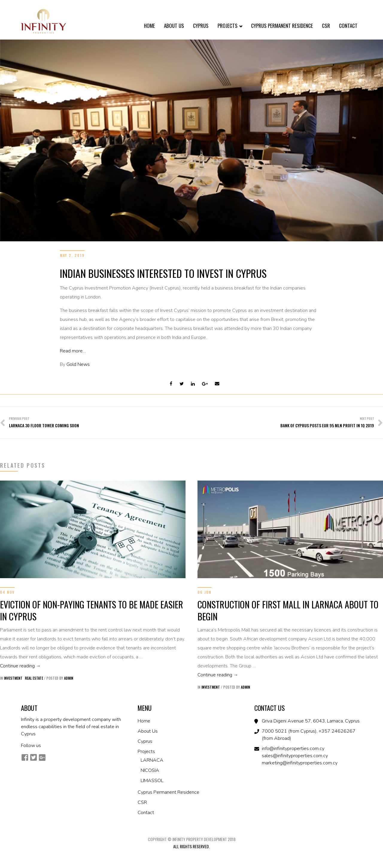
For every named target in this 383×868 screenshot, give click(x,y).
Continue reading (93, 665)
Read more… (73, 351)
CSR (326, 26)
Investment (13, 678)
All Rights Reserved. (191, 846)
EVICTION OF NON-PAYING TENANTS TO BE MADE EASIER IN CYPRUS (92, 610)
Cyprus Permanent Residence (282, 26)
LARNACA (152, 760)
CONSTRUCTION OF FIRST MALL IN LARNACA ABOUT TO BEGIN (288, 610)
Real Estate (34, 678)
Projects (230, 26)
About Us (174, 26)
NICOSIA (150, 770)
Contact (348, 26)
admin (69, 678)
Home (149, 26)
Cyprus (201, 26)
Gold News (78, 364)
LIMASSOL (152, 781)
